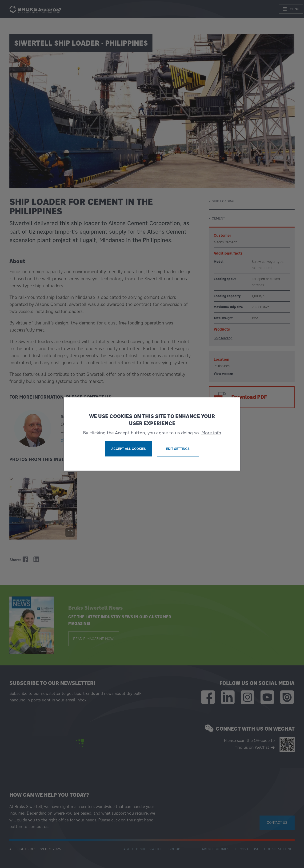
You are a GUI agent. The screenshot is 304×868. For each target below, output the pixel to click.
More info (211, 433)
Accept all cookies (129, 449)
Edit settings (178, 449)
